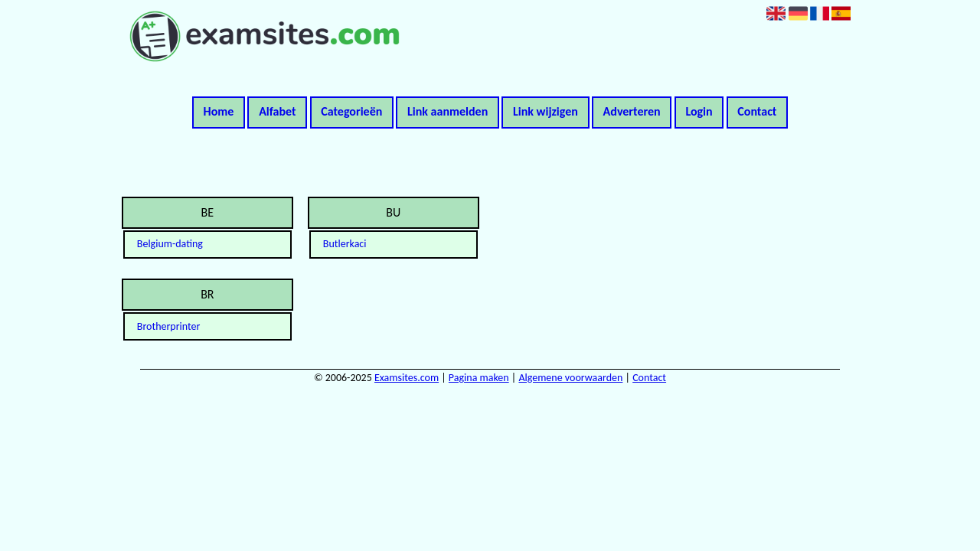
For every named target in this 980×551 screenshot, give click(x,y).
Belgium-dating (170, 244)
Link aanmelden (448, 111)
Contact (757, 111)
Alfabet (277, 111)
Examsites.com (407, 378)
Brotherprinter (169, 326)
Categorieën (351, 111)
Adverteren (632, 111)
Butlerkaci (345, 244)
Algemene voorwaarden (570, 378)
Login (699, 111)
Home (219, 111)
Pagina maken (479, 378)
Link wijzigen (546, 111)
